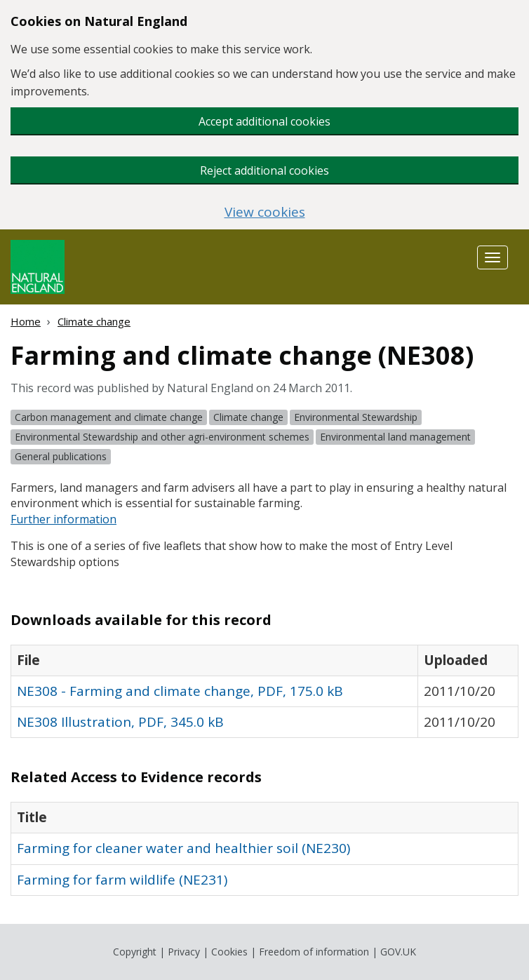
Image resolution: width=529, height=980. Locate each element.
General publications (61, 456)
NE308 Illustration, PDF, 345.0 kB (120, 722)
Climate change (94, 321)
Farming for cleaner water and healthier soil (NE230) (183, 848)
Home (26, 321)
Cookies (229, 952)
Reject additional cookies (264, 170)
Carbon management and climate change (109, 417)
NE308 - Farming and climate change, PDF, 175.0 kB (180, 691)
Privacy (184, 952)
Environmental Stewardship (356, 417)
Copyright (135, 952)
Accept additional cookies (264, 121)
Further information (63, 519)
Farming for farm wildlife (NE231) (122, 880)
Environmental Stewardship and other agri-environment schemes (162, 437)
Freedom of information (314, 952)
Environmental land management (395, 437)
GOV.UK (398, 952)
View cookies (265, 212)
